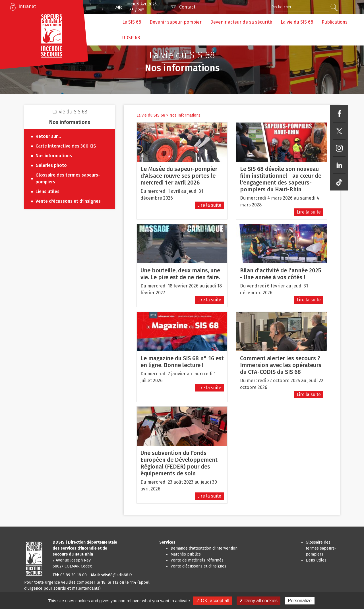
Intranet (27, 6)
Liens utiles (316, 560)
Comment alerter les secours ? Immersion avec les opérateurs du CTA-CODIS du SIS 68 (281, 365)
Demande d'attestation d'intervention (204, 548)
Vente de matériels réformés (197, 560)
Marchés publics (186, 554)
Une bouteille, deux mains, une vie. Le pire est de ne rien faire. (180, 274)
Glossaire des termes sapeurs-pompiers (321, 548)
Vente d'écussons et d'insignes (198, 566)
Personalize (300, 601)
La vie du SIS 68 (151, 115)
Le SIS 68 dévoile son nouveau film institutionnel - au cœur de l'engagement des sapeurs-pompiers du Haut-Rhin (281, 179)
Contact (187, 7)
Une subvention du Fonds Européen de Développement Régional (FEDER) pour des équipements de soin (179, 463)
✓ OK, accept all (213, 601)
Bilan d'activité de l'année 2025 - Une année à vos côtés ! (281, 274)
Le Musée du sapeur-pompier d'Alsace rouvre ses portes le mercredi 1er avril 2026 (179, 176)
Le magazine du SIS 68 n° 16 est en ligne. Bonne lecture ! (182, 362)
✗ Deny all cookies (258, 601)
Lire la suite (209, 205)
